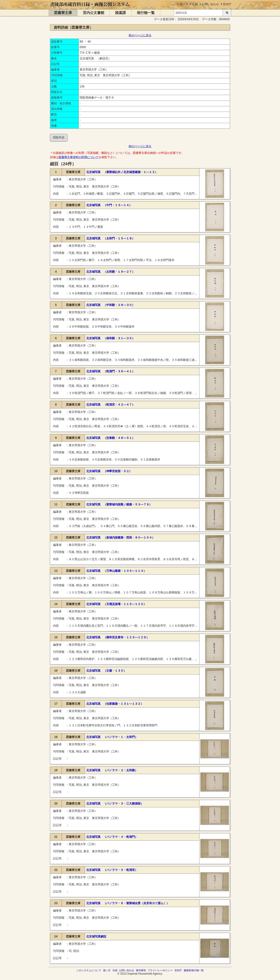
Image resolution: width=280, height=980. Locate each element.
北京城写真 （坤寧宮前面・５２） (109, 471)
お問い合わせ (210, 4)
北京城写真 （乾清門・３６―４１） (111, 371)
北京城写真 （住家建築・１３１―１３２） (115, 704)
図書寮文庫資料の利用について (79, 157)
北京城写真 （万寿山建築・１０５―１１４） (116, 571)
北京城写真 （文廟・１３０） (106, 671)
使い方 (184, 4)
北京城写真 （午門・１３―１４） (109, 205)
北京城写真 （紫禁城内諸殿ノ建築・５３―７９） (119, 504)
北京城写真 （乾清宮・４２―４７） (111, 405)
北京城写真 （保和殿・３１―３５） (111, 338)
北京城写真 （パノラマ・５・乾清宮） (112, 870)
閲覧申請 (59, 137)
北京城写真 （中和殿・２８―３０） (111, 305)
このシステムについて (89, 970)
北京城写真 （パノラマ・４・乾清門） (112, 837)
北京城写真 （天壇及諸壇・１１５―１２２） (116, 604)
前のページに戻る (140, 35)
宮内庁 (227, 4)
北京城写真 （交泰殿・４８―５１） (111, 438)
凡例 (195, 4)
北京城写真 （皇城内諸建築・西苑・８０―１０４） (121, 537)
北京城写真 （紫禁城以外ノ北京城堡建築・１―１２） (122, 172)
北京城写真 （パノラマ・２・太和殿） (112, 770)
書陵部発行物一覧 (194, 970)
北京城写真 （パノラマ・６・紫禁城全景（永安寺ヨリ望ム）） (128, 903)
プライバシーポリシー (160, 970)
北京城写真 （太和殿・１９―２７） (111, 272)
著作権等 (141, 970)
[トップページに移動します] (90, 8)
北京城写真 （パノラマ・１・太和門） (112, 737)
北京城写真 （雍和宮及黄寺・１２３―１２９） (118, 637)
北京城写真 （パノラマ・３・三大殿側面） (115, 804)
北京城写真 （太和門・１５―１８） (111, 238)
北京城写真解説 (96, 936)
